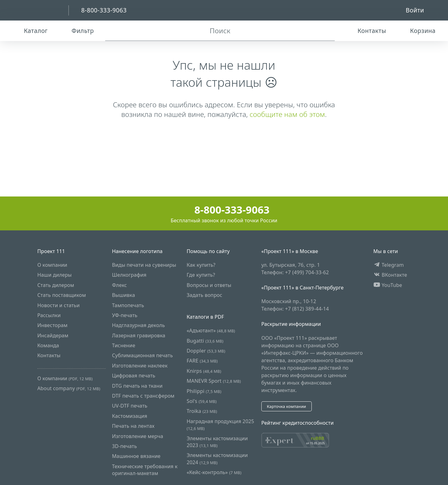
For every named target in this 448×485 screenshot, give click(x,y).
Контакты (49, 355)
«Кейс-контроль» (214, 472)
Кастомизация (130, 416)
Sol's (202, 401)
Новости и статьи (58, 305)
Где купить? (201, 275)
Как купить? (201, 265)
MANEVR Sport (214, 381)
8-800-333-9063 (224, 210)
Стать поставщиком (62, 295)
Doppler (206, 351)
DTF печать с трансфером (143, 396)
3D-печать (124, 446)
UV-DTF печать (130, 406)
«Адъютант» (211, 330)
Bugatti (205, 341)
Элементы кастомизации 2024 (217, 459)
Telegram (389, 265)
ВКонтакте (390, 275)
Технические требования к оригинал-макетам (145, 470)
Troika (202, 411)
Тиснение (124, 345)
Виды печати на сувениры (144, 265)
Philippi (204, 391)
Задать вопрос (204, 295)
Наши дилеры (55, 275)
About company (69, 388)
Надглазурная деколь (138, 325)
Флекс (119, 285)
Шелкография (129, 275)
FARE (202, 361)
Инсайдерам (53, 335)
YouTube (388, 285)
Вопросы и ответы (209, 285)
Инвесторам (52, 325)
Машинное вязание (136, 456)
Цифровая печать (134, 376)
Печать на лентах (133, 426)
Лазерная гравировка (139, 335)
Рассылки (49, 315)
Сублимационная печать (142, 355)
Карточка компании (287, 406)
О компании (52, 265)
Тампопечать (128, 305)
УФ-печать (125, 315)
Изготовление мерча (138, 436)
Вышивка (124, 295)
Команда (48, 345)
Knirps (204, 371)
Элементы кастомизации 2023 (217, 442)
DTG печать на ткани (137, 386)
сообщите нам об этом (287, 114)
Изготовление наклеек (140, 366)
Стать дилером (56, 285)
